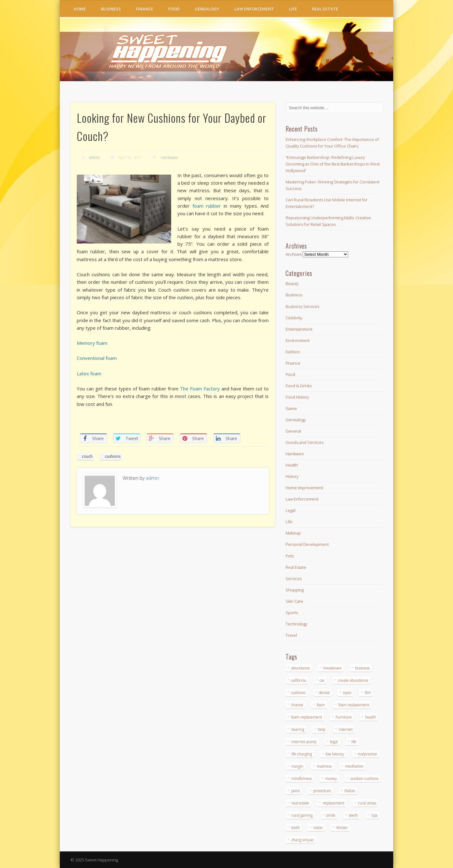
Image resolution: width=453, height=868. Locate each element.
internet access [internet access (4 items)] (304, 742)
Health (292, 465)
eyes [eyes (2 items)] (347, 693)
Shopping (295, 590)
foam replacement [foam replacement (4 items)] (354, 705)
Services (294, 579)
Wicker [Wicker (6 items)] (342, 828)
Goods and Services (305, 442)
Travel (291, 635)
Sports (292, 613)
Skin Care (294, 601)
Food (174, 9)
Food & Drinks (299, 386)
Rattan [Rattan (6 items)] (350, 791)
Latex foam (89, 373)
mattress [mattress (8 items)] (324, 766)
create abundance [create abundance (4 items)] (353, 680)
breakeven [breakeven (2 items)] (333, 668)
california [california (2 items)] (299, 680)
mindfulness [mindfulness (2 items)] (302, 778)
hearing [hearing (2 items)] (298, 729)
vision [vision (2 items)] (318, 828)
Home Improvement (304, 488)
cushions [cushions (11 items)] (298, 693)
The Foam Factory (200, 389)
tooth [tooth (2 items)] (296, 828)
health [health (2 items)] (371, 717)
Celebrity (294, 318)
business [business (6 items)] (362, 668)
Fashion (293, 352)
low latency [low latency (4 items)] (335, 754)
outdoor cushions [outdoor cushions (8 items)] (364, 778)
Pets (290, 556)
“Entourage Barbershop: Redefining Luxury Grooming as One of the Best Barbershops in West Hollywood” (333, 164)
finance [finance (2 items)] (297, 705)
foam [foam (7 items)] (321, 705)
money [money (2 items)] (331, 778)
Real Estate (325, 9)
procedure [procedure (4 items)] (322, 791)
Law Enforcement (254, 9)
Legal (291, 510)
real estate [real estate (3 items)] (300, 803)
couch (87, 456)
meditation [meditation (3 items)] (354, 766)
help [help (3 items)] (322, 729)
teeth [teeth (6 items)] (353, 815)
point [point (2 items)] (296, 791)
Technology (296, 624)
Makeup (293, 533)
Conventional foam (97, 358)
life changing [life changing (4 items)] (302, 754)
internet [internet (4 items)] (346, 729)
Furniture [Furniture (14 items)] (344, 717)
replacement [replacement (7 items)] (334, 803)
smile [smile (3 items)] (331, 815)
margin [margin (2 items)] (297, 766)
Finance (145, 9)
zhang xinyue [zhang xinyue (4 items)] (302, 840)
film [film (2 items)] (368, 693)
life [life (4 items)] (354, 742)
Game (291, 408)
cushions (113, 456)
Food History (297, 397)
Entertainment (299, 329)
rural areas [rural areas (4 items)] (367, 803)
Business (111, 9)
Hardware (169, 157)
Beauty (292, 283)
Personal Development (307, 544)
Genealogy (207, 9)
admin (94, 157)
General (293, 431)
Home (80, 9)
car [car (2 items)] (322, 680)
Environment (298, 340)
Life (293, 9)
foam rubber (207, 206)
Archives (294, 254)
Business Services (302, 306)
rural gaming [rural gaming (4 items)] (302, 815)
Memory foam (92, 343)
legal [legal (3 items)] (334, 742)
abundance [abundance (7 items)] (301, 668)
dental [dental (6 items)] (324, 693)
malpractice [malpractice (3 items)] (367, 754)
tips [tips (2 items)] (375, 815)
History (292, 476)
